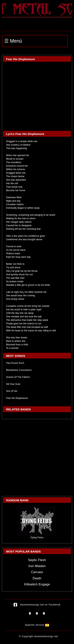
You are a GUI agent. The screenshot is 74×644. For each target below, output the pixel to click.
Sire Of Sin (12, 391)
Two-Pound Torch (15, 363)
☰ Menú (13, 41)
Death (37, 578)
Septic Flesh (37, 560)
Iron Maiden (37, 566)
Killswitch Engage (37, 584)
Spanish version (37, 625)
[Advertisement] (37, 458)
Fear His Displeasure (17, 398)
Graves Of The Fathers (18, 377)
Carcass (37, 572)
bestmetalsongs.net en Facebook (37, 605)
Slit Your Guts (13, 384)
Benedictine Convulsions (19, 370)
